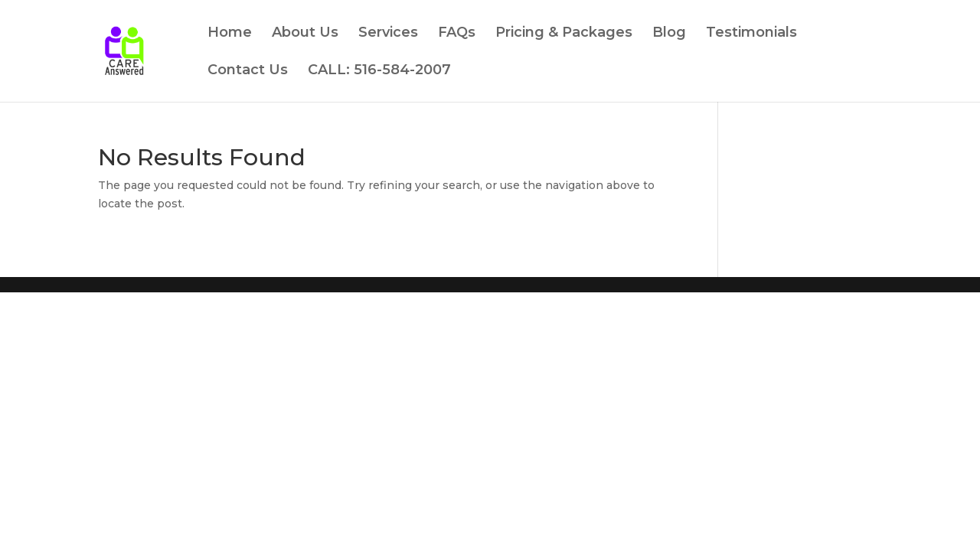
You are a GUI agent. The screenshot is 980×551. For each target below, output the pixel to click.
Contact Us (248, 71)
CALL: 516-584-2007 (379, 71)
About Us (305, 34)
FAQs (457, 34)
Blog (669, 34)
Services (388, 34)
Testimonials (751, 34)
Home (230, 34)
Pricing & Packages (564, 34)
